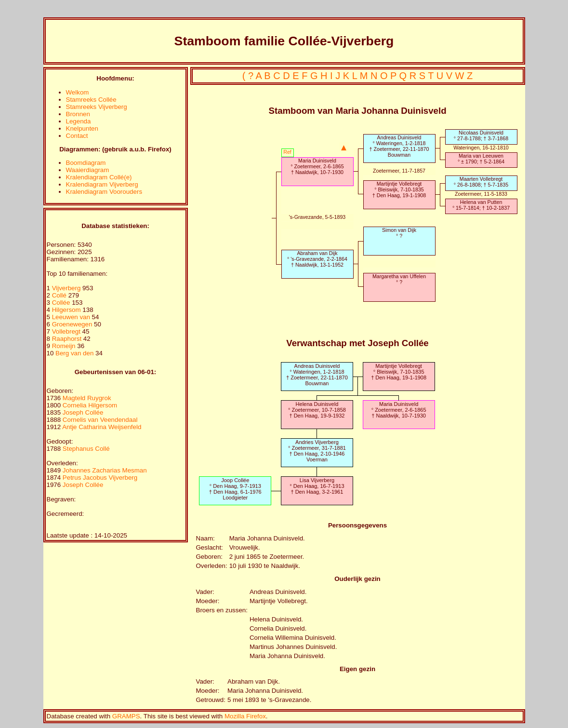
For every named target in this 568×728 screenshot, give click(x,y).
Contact (77, 136)
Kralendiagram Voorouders (104, 192)
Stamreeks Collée (91, 100)
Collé (60, 295)
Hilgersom (67, 310)
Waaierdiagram (88, 170)
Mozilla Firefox (245, 716)
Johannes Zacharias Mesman (105, 470)
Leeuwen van (71, 317)
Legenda (79, 121)
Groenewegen (73, 324)
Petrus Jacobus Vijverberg (100, 478)
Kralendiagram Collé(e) (99, 177)
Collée (62, 303)
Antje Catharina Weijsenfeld (102, 427)
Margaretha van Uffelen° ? (399, 279)
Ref (287, 152)
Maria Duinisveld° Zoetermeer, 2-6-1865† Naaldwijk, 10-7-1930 (317, 166)
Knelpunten (82, 128)
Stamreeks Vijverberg (97, 107)
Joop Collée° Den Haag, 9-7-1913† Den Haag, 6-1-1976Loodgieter (235, 489)
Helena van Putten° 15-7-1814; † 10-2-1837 (481, 205)
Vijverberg (67, 288)
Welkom (78, 92)
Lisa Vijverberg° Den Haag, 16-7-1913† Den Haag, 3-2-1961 (317, 486)
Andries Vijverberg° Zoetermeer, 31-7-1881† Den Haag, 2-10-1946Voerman (317, 451)
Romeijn (65, 346)
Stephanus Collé (86, 449)
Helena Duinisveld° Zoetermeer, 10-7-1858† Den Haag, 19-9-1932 (317, 410)
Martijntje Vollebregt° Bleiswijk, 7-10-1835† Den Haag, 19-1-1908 (399, 189)
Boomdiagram (86, 163)
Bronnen (78, 114)
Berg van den (74, 353)
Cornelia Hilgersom (90, 405)
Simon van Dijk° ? (399, 233)
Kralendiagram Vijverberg (102, 184)
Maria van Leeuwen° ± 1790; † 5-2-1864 (481, 159)
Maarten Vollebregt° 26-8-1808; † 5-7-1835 (481, 182)
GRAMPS (126, 716)
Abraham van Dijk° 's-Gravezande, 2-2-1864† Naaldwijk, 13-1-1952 (317, 259)
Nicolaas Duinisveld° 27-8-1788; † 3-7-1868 (481, 135)
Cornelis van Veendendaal (100, 420)
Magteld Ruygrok (87, 398)
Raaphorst (68, 339)
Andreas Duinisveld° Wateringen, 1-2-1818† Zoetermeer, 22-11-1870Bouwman (399, 146)
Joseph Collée (83, 412)
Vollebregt (67, 331)
